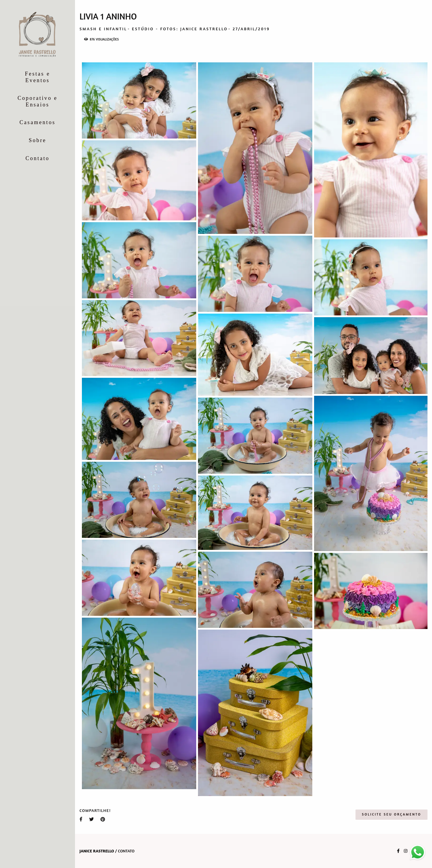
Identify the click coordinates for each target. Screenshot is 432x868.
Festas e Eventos (37, 77)
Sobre (38, 140)
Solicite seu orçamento (391, 814)
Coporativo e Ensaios (37, 101)
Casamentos (37, 122)
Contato (37, 158)
